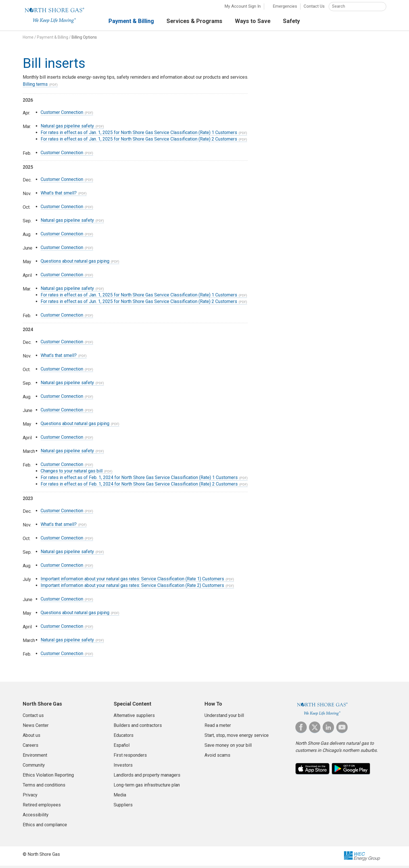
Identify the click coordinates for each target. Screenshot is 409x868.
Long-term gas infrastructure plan (147, 787)
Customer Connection (62, 115)
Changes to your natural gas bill (72, 473)
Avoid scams (217, 757)
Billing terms (35, 86)
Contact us (33, 718)
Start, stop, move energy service (237, 738)
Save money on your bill (228, 747)
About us (32, 738)
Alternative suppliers (134, 718)
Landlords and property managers (147, 777)
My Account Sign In (243, 9)
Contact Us (314, 9)
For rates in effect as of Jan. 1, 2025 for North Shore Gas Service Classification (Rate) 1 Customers (139, 135)
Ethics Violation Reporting (48, 777)
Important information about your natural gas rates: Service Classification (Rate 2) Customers (132, 588)
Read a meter (218, 728)
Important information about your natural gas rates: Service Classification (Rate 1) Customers (132, 581)
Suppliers (123, 807)
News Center (36, 728)
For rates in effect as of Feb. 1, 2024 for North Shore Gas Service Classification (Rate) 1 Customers (139, 480)
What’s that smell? (59, 195)
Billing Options (84, 39)
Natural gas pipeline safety (67, 128)
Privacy (30, 797)
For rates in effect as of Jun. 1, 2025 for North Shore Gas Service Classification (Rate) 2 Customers (139, 304)
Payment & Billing (53, 39)
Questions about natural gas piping (75, 263)
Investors (123, 767)
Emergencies (285, 9)
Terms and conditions (44, 787)
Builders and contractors (138, 728)
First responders (130, 757)
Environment (35, 757)
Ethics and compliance (45, 827)
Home (28, 39)
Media (120, 797)
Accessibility (36, 817)
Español (122, 747)
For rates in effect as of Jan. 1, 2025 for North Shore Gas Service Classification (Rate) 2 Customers (139, 141)
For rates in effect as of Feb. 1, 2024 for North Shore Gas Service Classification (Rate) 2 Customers (139, 486)
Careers (31, 747)
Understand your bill (224, 718)
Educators (124, 738)
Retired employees (42, 807)
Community (34, 767)
